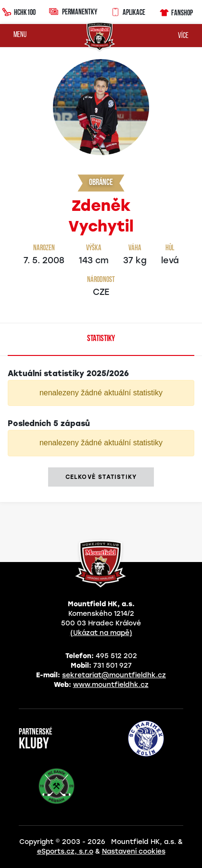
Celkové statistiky (101, 477)
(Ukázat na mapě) (101, 633)
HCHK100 (19, 11)
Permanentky (73, 11)
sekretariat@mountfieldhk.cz (114, 675)
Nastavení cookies (134, 851)
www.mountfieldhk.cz (111, 685)
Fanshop (176, 11)
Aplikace (128, 11)
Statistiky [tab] (101, 339)
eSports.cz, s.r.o (65, 851)
